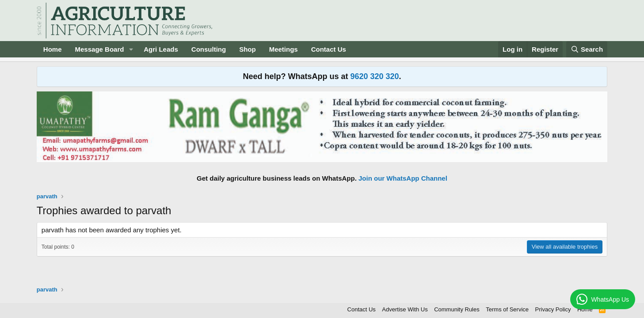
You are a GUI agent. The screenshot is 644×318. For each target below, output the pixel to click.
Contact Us (329, 49)
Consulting (209, 49)
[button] (131, 49)
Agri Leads (161, 49)
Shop (248, 49)
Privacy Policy (553, 309)
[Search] (587, 49)
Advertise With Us (405, 309)
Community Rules (457, 309)
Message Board (100, 49)
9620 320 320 (374, 76)
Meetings (284, 49)
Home (53, 49)
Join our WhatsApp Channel (403, 178)
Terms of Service (507, 309)
